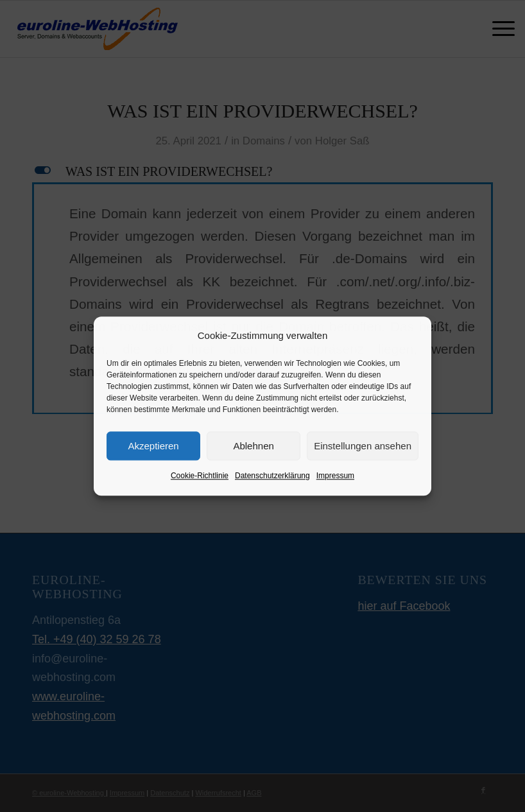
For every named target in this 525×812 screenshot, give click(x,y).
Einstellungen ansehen (363, 446)
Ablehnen (253, 446)
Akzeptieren (153, 446)
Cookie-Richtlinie (200, 476)
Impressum (335, 476)
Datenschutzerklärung (272, 476)
